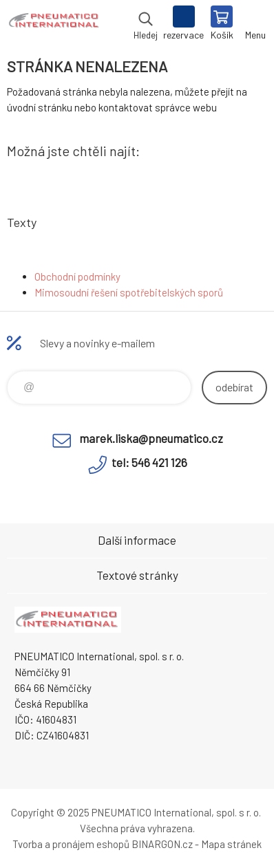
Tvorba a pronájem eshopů (71, 844)
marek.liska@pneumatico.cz (151, 438)
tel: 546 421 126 (149, 462)
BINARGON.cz (162, 844)
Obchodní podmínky (77, 276)
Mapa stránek (231, 844)
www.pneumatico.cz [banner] (54, 24)
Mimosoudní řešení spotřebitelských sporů (129, 292)
